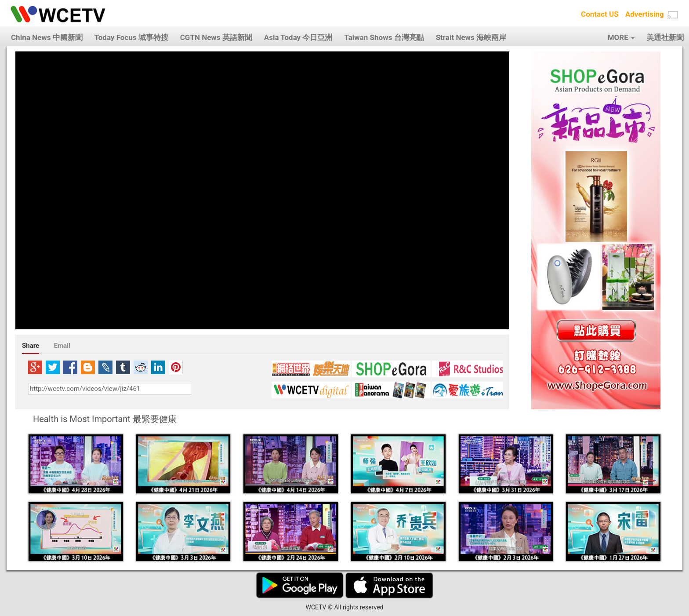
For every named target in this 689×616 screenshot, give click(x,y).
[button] (673, 15)
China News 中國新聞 (47, 37)
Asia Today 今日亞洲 (298, 37)
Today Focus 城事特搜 (131, 37)
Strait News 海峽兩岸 (471, 37)
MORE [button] (621, 37)
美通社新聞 (665, 37)
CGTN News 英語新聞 (216, 37)
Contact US (600, 14)
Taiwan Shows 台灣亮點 (384, 37)
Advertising (645, 14)
